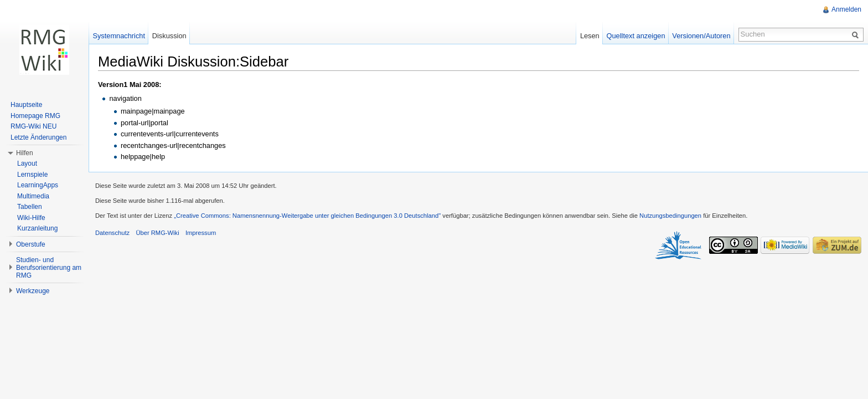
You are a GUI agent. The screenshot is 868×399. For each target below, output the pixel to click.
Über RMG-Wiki (157, 233)
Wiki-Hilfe (31, 218)
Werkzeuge (33, 291)
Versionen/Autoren (701, 36)
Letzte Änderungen (38, 137)
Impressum (201, 233)
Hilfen (25, 153)
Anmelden (846, 9)
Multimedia (33, 196)
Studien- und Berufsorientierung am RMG (49, 268)
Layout (27, 163)
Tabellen (30, 207)
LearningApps (38, 185)
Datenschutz (112, 233)
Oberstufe (31, 244)
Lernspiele (32, 175)
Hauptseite (26, 105)
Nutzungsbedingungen (670, 216)
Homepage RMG (35, 116)
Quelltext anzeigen (636, 36)
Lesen (590, 36)
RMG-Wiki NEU (33, 126)
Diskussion (169, 36)
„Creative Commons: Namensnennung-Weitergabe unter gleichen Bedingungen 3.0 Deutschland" (307, 216)
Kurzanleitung (37, 228)
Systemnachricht (119, 36)
